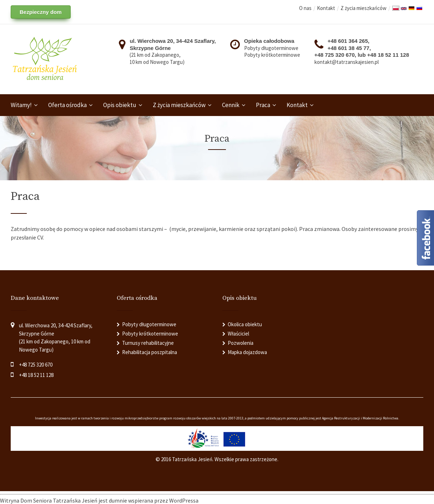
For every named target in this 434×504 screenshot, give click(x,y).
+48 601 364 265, (349, 41)
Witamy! (21, 105)
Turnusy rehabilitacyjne (148, 343)
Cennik (231, 105)
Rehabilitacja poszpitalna (150, 352)
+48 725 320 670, (336, 55)
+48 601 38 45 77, (349, 48)
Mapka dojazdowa (247, 352)
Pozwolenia (241, 343)
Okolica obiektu (245, 324)
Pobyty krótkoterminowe (272, 55)
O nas (305, 8)
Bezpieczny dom (41, 12)
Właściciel (238, 334)
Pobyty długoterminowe (271, 48)
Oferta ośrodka (67, 105)
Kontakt (326, 8)
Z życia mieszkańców (364, 8)
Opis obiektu (120, 105)
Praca (263, 105)
